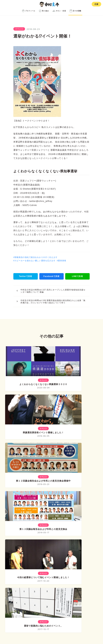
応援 (96, 4)
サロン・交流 (66, 588)
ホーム (17, 588)
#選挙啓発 (61, 261)
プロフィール (33, 588)
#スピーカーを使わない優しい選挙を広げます (34, 261)
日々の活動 (84, 588)
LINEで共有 (77, 276)
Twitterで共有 (26, 276)
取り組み (49, 588)
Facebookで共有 (51, 276)
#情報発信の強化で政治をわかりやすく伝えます (35, 257)
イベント (19, 29)
